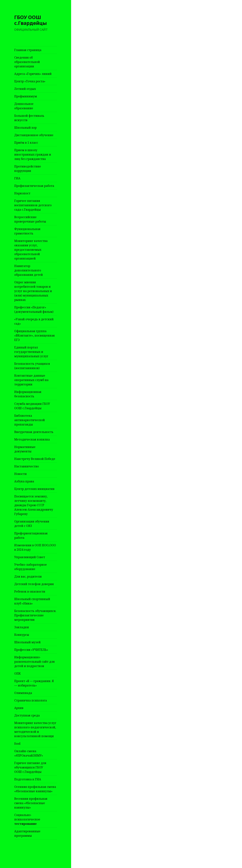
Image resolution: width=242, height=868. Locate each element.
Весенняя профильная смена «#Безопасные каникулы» (31, 803)
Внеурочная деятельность (34, 432)
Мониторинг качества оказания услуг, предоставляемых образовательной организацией (31, 250)
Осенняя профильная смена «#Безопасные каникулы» (35, 789)
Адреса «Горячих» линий (33, 74)
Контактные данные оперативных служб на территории (31, 380)
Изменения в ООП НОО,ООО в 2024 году (35, 547)
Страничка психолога (31, 700)
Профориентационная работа (31, 535)
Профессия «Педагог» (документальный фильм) (34, 309)
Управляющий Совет (30, 557)
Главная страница (28, 50)
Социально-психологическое (27, 819)
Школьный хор (25, 128)
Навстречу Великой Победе (35, 459)
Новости (20, 474)
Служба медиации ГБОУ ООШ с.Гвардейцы (32, 406)
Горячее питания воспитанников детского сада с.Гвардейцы (33, 205)
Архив (19, 708)
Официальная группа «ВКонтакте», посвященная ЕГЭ (34, 335)
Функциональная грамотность (27, 231)
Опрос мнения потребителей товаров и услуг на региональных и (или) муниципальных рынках (33, 291)
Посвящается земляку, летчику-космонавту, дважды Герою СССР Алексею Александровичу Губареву (34, 505)
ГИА (17, 178)
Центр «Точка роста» (30, 81)
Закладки (22, 627)
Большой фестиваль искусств (29, 118)
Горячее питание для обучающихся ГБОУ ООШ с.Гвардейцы (30, 767)
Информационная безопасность (28, 394)
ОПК (17, 673)
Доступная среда (27, 715)
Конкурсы (22, 635)
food (17, 744)
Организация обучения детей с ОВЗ (32, 524)
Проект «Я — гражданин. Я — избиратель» (34, 683)
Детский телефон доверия (34, 584)
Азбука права (24, 481)
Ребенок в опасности (30, 591)
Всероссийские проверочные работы (30, 219)
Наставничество (27, 466)
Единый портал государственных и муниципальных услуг (31, 352)
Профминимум (26, 96)
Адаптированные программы (27, 833)
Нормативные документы (25, 449)
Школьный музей (27, 642)
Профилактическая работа (34, 186)
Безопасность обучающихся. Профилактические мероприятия (35, 615)
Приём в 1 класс (26, 143)
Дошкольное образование (24, 106)
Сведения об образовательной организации (27, 62)
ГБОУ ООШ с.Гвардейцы (31, 20)
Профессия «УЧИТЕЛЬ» (31, 650)
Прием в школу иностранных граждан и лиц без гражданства (33, 154)
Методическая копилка (32, 439)
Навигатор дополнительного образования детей (29, 270)
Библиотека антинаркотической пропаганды (30, 420)
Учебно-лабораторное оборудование (31, 567)
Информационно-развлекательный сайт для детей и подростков (34, 662)
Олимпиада (23, 693)
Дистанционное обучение (34, 135)
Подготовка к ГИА (28, 779)
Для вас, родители (28, 576)
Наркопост (22, 193)
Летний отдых (25, 89)
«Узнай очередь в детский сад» (34, 321)
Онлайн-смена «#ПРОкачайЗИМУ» (29, 753)
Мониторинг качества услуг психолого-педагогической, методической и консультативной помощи (35, 729)
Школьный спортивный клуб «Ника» (32, 601)
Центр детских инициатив (34, 489)
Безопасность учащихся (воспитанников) (32, 366)
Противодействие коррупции (28, 169)
